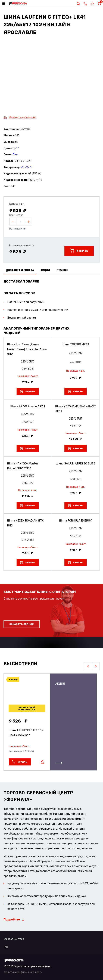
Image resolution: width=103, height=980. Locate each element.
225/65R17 (27, 167)
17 (18, 148)
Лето (16, 155)
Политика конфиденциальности (23, 972)
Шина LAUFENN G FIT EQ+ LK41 (26, 733)
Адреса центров (14, 939)
